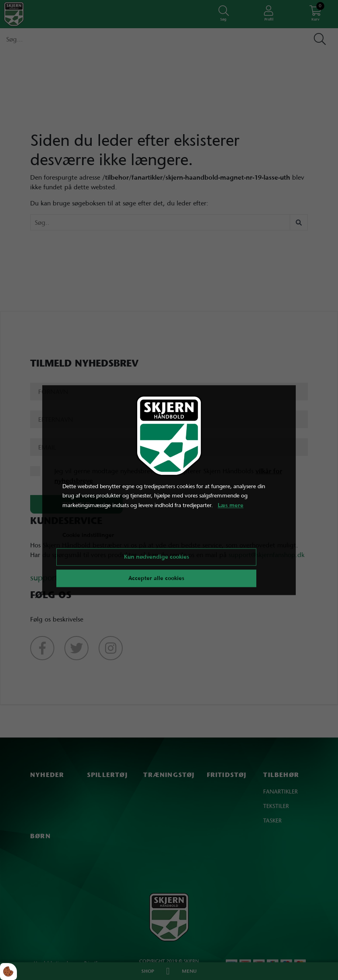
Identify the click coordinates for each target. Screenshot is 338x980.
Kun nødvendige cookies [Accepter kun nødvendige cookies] (157, 557)
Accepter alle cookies (156, 578)
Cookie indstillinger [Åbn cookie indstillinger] (88, 535)
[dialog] (169, 490)
